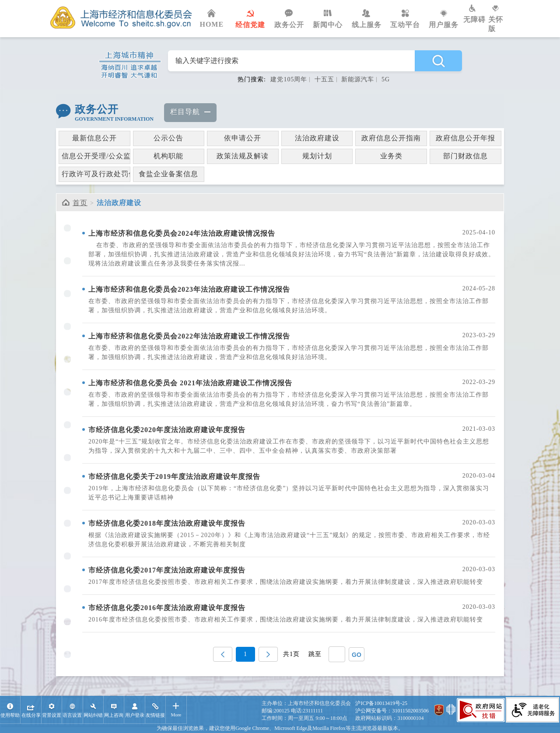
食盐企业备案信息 (168, 174)
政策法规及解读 (243, 156)
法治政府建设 (317, 138)
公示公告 (168, 138)
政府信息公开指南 (391, 138)
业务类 (391, 156)
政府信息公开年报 (465, 138)
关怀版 (499, 19)
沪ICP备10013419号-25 (381, 703)
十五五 (324, 79)
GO (357, 655)
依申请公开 (243, 138)
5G (386, 79)
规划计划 (317, 156)
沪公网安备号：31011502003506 (392, 711)
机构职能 (168, 156)
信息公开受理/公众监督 (96, 156)
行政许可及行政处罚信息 (96, 174)
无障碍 (476, 14)
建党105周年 (289, 79)
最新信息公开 (94, 138)
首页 (80, 203)
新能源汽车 (358, 79)
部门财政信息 (465, 156)
